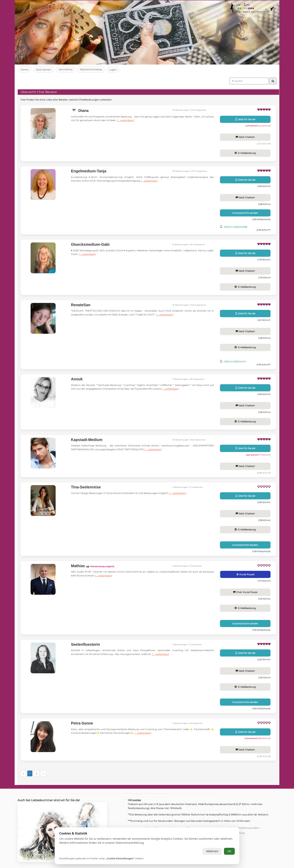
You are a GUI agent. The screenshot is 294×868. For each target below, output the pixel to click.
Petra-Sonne (82, 723)
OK (229, 851)
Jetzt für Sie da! (245, 119)
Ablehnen (212, 851)
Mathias (93, 566)
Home (25, 69)
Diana (83, 111)
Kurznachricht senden (245, 213)
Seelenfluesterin (86, 644)
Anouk (77, 379)
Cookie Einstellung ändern (245, 828)
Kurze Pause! (245, 574)
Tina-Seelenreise (86, 487)
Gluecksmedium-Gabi (90, 244)
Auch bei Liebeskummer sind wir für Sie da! (50, 800)
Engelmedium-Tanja (89, 171)
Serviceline (66, 69)
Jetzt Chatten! (245, 137)
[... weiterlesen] (136, 120)
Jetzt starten (44, 69)
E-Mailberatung (245, 153)
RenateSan (81, 305)
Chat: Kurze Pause (245, 592)
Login (113, 69)
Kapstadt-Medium (87, 440)
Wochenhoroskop (91, 69)
